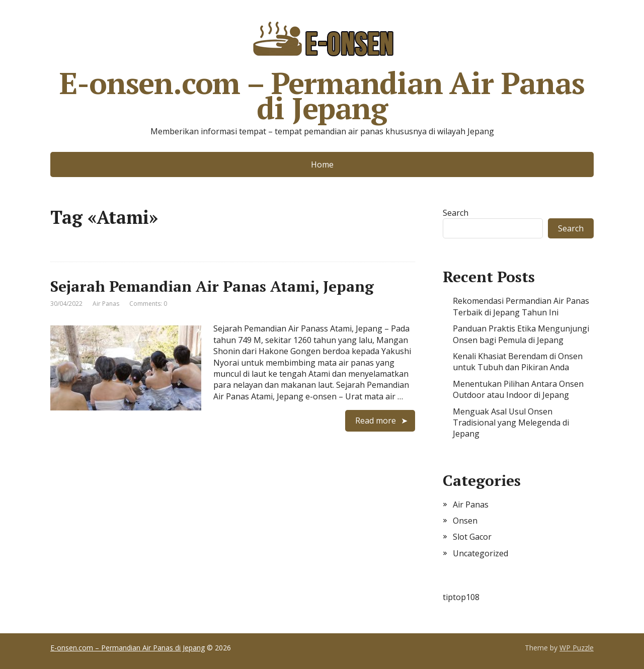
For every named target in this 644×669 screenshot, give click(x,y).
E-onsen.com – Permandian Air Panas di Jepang (322, 68)
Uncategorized (480, 553)
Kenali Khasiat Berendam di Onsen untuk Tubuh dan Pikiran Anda (518, 362)
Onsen (465, 521)
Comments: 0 (148, 304)
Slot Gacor (472, 537)
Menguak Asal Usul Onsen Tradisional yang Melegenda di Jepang (511, 423)
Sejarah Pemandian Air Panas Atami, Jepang (212, 286)
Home (322, 164)
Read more (376, 421)
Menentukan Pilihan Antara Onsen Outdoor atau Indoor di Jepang (518, 389)
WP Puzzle (577, 648)
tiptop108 (461, 597)
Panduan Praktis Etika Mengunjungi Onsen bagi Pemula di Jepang (521, 334)
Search (456, 213)
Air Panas (106, 304)
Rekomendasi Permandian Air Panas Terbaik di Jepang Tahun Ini (521, 306)
